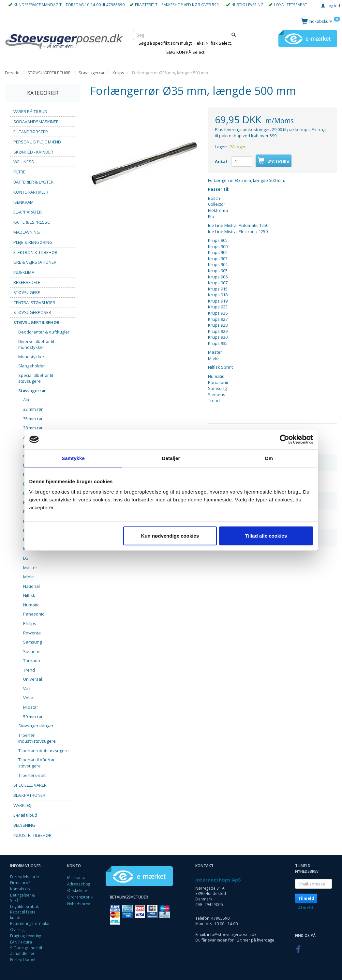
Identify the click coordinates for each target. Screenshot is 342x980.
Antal (221, 161)
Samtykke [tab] (73, 458)
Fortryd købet (23, 959)
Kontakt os (20, 889)
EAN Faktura (21, 942)
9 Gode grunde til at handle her (26, 950)
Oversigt (18, 929)
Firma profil (21, 883)
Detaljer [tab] (171, 458)
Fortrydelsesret (25, 877)
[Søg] (234, 35)
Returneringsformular (30, 923)
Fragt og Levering (26, 936)
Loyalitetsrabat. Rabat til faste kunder (25, 912)
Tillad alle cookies (266, 535)
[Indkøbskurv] (321, 21)
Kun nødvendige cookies (170, 535)
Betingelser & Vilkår (22, 898)
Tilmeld (306, 898)
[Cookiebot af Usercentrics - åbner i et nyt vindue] (284, 439)
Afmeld (305, 908)
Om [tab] (269, 458)
